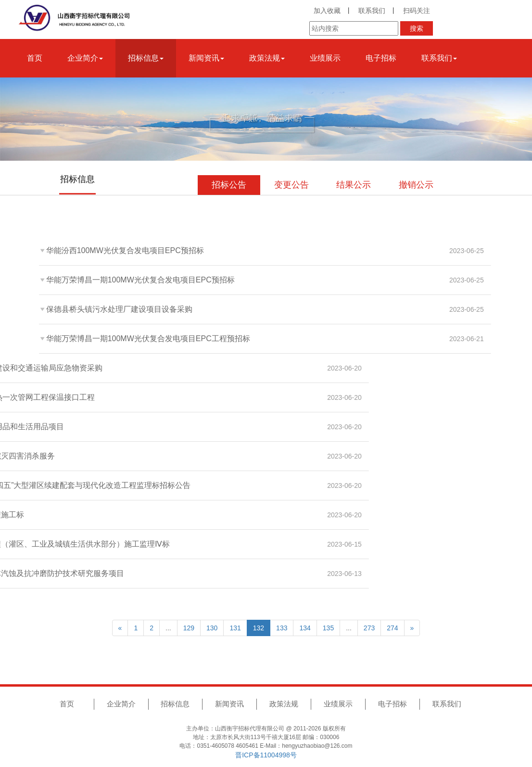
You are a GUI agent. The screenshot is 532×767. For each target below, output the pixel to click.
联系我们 (372, 11)
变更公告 (291, 185)
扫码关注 (417, 11)
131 (235, 628)
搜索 (417, 28)
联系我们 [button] (439, 58)
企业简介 (121, 704)
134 (305, 628)
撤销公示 (416, 185)
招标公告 (229, 185)
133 (282, 628)
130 (212, 628)
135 (328, 628)
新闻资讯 (229, 704)
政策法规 (284, 704)
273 (369, 628)
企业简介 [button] (85, 58)
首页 (35, 58)
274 (392, 628)
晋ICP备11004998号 (266, 755)
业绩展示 (325, 58)
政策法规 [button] (267, 58)
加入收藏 (327, 11)
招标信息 (175, 704)
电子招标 (381, 58)
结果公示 (354, 185)
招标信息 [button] (146, 58)
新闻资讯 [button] (206, 58)
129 (189, 628)
